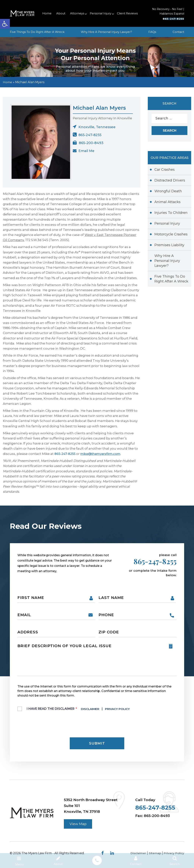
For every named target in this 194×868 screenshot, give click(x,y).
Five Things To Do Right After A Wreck (37, 32)
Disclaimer (91, 710)
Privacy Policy (120, 710)
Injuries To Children (171, 214)
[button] (5, 24)
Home (47, 13)
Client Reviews (127, 13)
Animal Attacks (167, 203)
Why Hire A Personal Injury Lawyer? (106, 32)
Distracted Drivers (170, 182)
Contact (178, 32)
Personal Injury (101, 13)
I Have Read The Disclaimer (81, 710)
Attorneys (77, 13)
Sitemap (153, 856)
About (61, 13)
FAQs (152, 32)
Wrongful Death (168, 192)
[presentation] (46, 726)
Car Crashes (165, 171)
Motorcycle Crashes (171, 235)
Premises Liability (169, 246)
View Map (79, 827)
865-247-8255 (168, 19)
